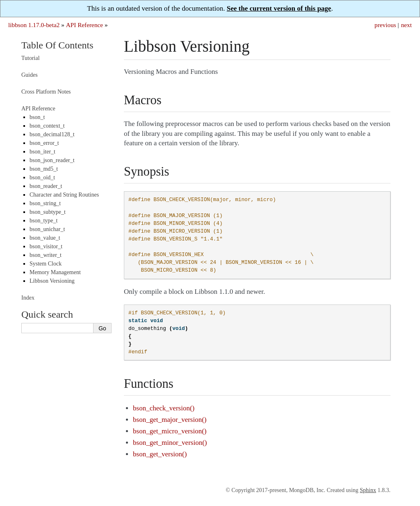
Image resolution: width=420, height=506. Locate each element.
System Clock (46, 264)
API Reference (84, 25)
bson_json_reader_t (52, 160)
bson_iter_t (42, 152)
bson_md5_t (44, 169)
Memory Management (55, 272)
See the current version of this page (279, 8)
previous (385, 25)
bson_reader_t (46, 186)
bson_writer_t (46, 255)
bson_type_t (43, 221)
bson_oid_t (42, 177)
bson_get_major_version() (170, 420)
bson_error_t (44, 143)
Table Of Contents (57, 45)
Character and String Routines (64, 195)
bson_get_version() (160, 454)
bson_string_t (45, 203)
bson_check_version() (164, 408)
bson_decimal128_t (52, 134)
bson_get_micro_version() (170, 431)
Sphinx (368, 490)
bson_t (37, 117)
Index (28, 298)
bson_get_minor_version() (170, 443)
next (406, 25)
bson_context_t (47, 126)
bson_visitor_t (46, 246)
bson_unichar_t (47, 229)
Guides (30, 75)
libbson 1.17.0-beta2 (34, 25)
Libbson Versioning (52, 281)
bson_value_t (45, 238)
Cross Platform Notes (46, 92)
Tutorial (31, 58)
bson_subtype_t (48, 212)
